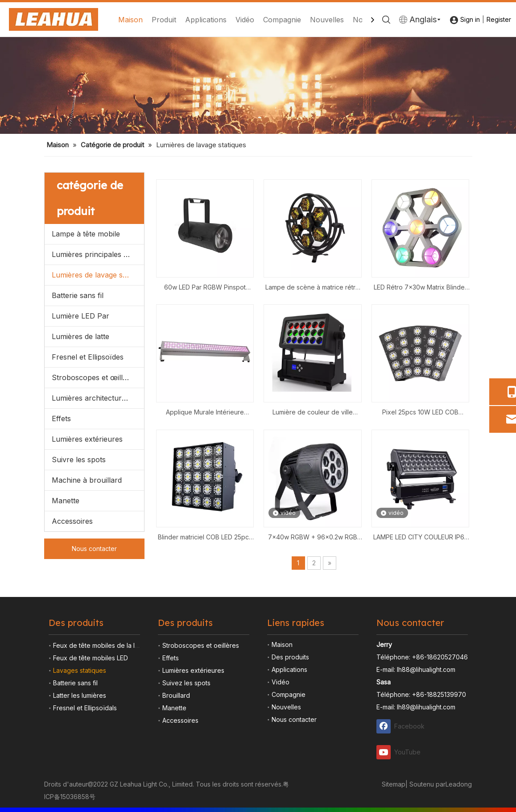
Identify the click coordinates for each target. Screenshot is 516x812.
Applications (206, 20)
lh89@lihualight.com (426, 707)
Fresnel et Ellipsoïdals (85, 708)
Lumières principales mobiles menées (98, 254)
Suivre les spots (79, 460)
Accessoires (72, 521)
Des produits (290, 657)
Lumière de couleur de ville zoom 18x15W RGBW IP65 (313, 413)
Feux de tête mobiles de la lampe (102, 645)
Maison (130, 20)
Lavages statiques (80, 670)
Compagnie (282, 20)
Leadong (459, 784)
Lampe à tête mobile (86, 234)
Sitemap (394, 784)
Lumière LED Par (80, 316)
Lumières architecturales (93, 398)
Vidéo (245, 20)
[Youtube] (401, 752)
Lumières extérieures (87, 439)
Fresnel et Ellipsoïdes (88, 357)
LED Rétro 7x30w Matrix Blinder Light (420, 288)
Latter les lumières (80, 695)
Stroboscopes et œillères (95, 377)
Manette (66, 501)
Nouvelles (327, 20)
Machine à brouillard (87, 480)
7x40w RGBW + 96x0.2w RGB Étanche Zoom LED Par (313, 538)
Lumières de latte (80, 336)
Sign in (470, 19)
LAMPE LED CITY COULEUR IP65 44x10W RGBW (421, 538)
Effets (61, 418)
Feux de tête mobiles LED (91, 658)
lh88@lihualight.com (426, 669)
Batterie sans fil (78, 295)
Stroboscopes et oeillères (201, 645)
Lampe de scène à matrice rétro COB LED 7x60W (312, 288)
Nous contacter (94, 549)
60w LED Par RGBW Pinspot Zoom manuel (205, 288)
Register (499, 19)
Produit (164, 20)
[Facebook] (401, 726)
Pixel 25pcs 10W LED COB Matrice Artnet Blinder (420, 413)
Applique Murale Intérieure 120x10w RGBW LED (205, 413)
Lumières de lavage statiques (98, 275)
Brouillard (176, 695)
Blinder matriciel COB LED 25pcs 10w (205, 538)
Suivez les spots (186, 683)
